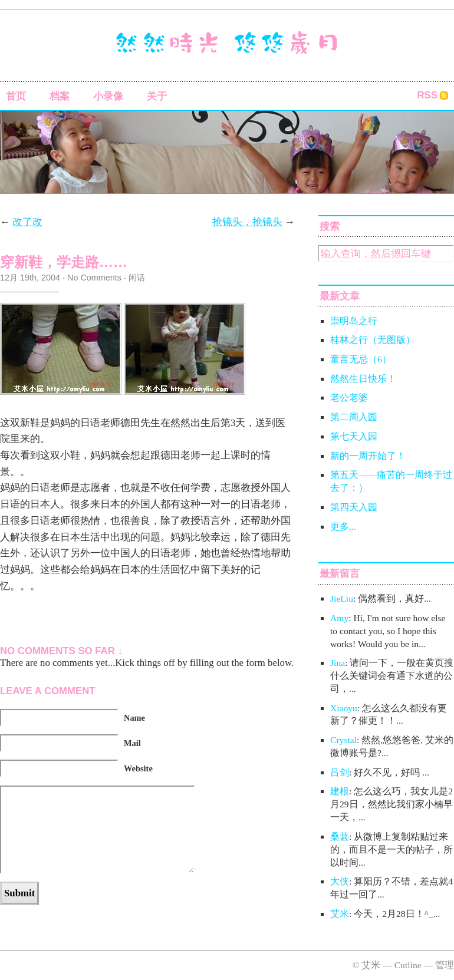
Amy (339, 618)
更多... (343, 527)
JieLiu (342, 598)
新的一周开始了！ (368, 456)
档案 (60, 96)
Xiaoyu (344, 708)
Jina (338, 663)
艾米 (340, 914)
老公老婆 (349, 397)
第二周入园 (354, 417)
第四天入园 (354, 507)
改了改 (27, 222)
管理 (445, 965)
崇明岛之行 (354, 321)
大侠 (340, 881)
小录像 (108, 96)
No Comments (94, 278)
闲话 (137, 278)
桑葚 (340, 837)
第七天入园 (354, 436)
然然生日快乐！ (363, 379)
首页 (16, 96)
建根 (340, 791)
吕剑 (340, 772)
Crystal (343, 740)
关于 (157, 96)
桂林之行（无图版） (373, 340)
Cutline (408, 965)
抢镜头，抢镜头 (247, 222)
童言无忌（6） (361, 359)
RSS (427, 95)
